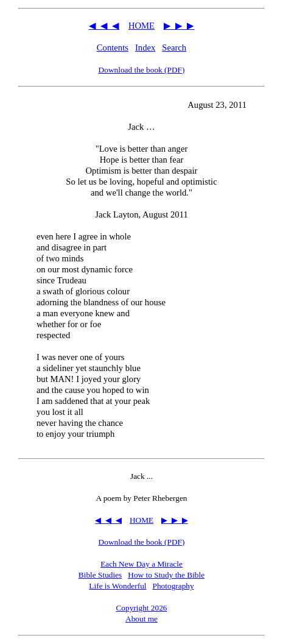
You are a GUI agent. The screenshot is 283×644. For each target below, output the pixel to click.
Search (174, 48)
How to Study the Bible (166, 575)
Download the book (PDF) (142, 70)
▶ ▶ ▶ (179, 26)
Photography (173, 586)
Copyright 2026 (141, 608)
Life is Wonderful (117, 586)
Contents (113, 48)
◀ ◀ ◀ (104, 26)
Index (145, 48)
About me (141, 619)
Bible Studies (100, 575)
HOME (141, 26)
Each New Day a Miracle (141, 564)
